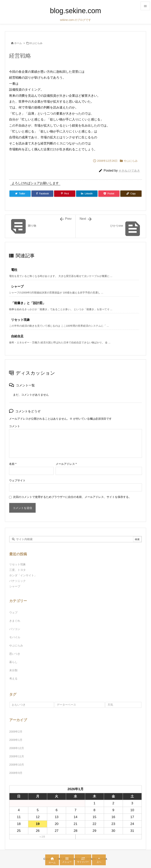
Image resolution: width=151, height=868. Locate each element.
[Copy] (131, 194)
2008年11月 (17, 756)
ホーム (18, 43)
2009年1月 (16, 740)
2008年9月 (16, 773)
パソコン (15, 629)
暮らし (13, 662)
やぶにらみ (36, 43)
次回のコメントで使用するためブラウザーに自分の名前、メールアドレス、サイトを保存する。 (72, 497)
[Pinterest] (65, 194)
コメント (15, 426)
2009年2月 (16, 732)
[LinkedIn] (87, 194)
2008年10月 (17, 765)
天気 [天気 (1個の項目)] (110, 705)
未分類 (13, 670)
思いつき (15, 654)
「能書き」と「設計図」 (28, 303)
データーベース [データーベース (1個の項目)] (66, 705)
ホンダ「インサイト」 (23, 575)
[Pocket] (109, 194)
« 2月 (42, 837)
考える (13, 679)
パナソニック (17, 581)
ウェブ (13, 612)
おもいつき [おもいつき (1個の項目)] (19, 705)
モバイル (15, 637)
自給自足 (17, 336)
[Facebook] (42, 194)
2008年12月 (17, 748)
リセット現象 (20, 320)
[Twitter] (20, 194)
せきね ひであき (129, 171)
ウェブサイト (17, 480)
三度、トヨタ (19, 570)
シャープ (17, 286)
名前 (13, 464)
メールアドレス (66, 464)
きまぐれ (15, 621)
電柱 (14, 270)
